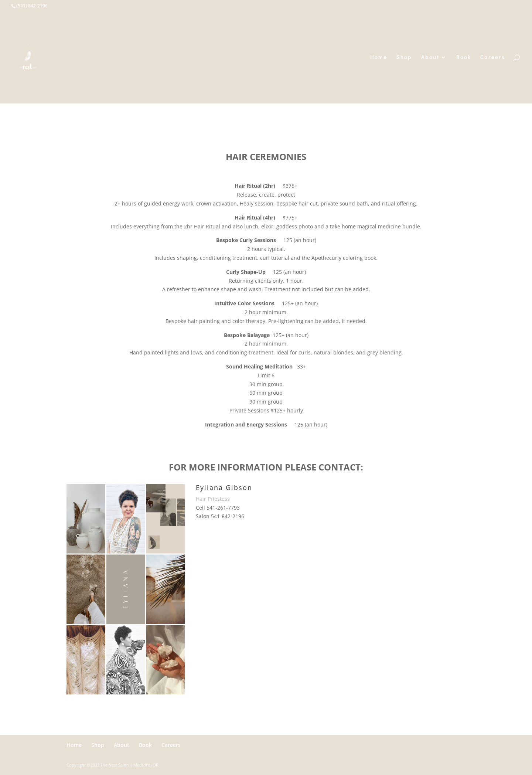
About (430, 58)
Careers (493, 58)
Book (464, 58)
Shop (404, 58)
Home (379, 58)
